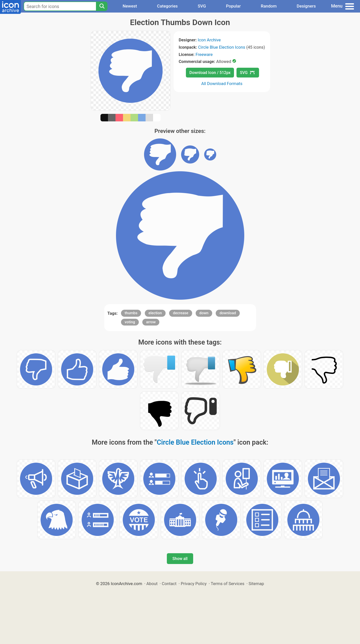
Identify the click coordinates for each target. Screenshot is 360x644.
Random (269, 6)
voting (130, 322)
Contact (169, 584)
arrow (151, 322)
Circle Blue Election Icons (222, 47)
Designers (306, 6)
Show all (180, 559)
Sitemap (256, 584)
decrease (181, 313)
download (228, 313)
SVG (202, 6)
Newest (130, 6)
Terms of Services (227, 584)
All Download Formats (222, 84)
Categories (167, 6)
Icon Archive (209, 40)
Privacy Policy (194, 584)
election (155, 313)
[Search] (102, 6)
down (204, 313)
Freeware (204, 54)
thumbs (131, 313)
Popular (233, 6)
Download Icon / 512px (210, 73)
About (152, 584)
